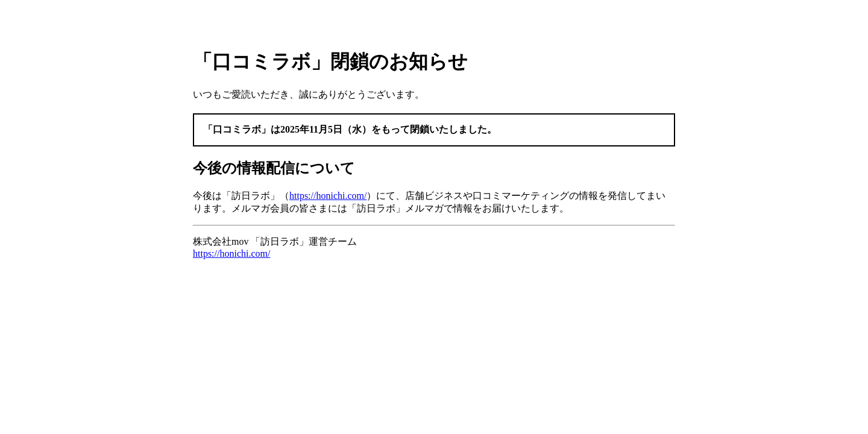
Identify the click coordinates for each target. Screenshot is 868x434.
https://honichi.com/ (328, 196)
